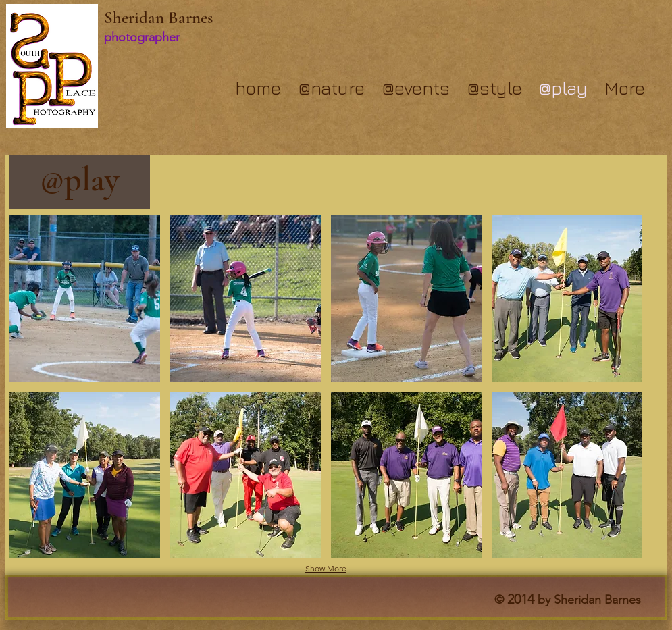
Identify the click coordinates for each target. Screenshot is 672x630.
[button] (85, 298)
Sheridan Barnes (158, 18)
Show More (326, 568)
